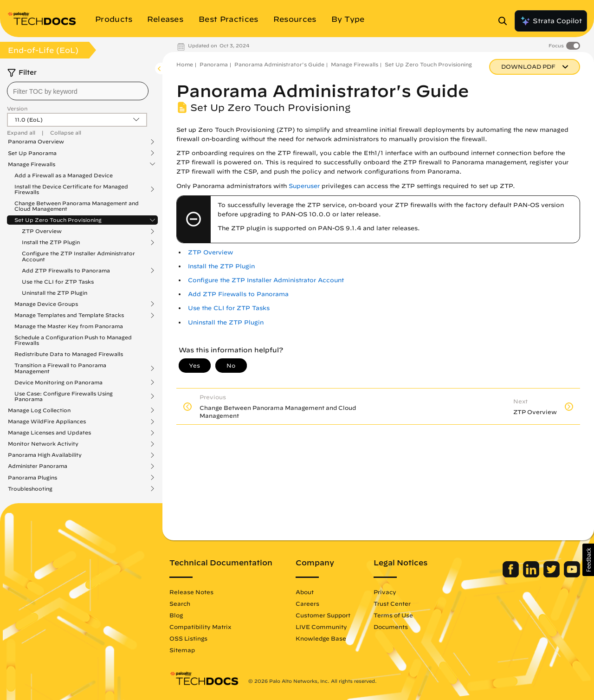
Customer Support (323, 615)
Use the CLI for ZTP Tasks (58, 282)
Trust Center (392, 603)
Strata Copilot (551, 21)
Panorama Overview (36, 142)
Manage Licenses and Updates (49, 433)
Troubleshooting (30, 489)
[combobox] (78, 91)
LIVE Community (321, 627)
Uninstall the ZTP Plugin (55, 293)
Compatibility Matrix (200, 627)
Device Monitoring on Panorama (58, 382)
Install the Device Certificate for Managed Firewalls (71, 189)
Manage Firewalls (32, 164)
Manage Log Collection (39, 410)
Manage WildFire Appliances (47, 421)
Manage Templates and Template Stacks (69, 315)
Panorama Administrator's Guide (279, 64)
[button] (588, 560)
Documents (391, 627)
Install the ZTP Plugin (51, 242)
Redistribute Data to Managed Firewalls (69, 354)
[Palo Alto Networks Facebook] (512, 575)
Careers (307, 603)
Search (180, 603)
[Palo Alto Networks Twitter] (552, 575)
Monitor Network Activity (43, 444)
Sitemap (182, 650)
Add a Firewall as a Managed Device (64, 175)
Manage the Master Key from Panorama (69, 326)
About (305, 592)
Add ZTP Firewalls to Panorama (66, 271)
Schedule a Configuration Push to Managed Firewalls (73, 340)
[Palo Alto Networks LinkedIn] (532, 575)
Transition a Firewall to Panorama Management (60, 368)
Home (185, 64)
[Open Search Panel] (505, 21)
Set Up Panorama (32, 153)
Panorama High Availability (45, 455)
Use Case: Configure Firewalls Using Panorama (64, 396)
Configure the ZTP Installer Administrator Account (78, 256)
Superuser (304, 186)
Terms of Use (393, 615)
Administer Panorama (38, 466)
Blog (176, 615)
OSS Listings (188, 638)
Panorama (214, 64)
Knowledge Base (321, 638)
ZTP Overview (42, 231)
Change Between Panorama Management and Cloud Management (77, 206)
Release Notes (191, 592)
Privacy (385, 592)
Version (17, 108)
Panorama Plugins (32, 478)
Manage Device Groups (46, 304)
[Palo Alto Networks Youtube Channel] (572, 575)
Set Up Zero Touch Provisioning (58, 220)
